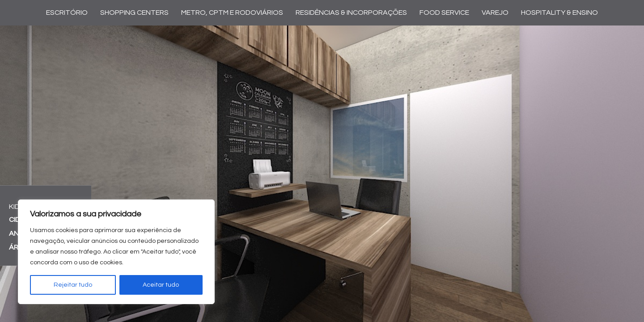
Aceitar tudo (161, 285)
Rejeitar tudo (73, 285)
